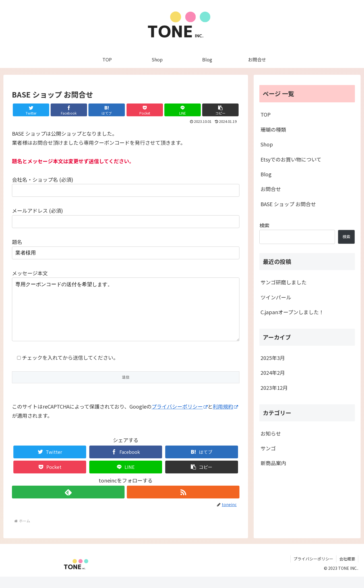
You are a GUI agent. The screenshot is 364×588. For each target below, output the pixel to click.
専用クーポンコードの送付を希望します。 (126, 315)
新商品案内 (273, 463)
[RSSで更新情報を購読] (183, 503)
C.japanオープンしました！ (292, 312)
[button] (220, 110)
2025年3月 (273, 358)
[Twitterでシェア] (31, 110)
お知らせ (271, 433)
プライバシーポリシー (180, 418)
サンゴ (268, 448)
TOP (266, 114)
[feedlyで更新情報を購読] (68, 503)
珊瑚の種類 (273, 129)
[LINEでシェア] (183, 110)
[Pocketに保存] (145, 110)
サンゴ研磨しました (284, 282)
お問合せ (271, 189)
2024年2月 (273, 372)
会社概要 (347, 570)
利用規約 (225, 418)
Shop (267, 144)
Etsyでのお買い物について (291, 159)
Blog (266, 174)
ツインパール (276, 297)
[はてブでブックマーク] (107, 110)
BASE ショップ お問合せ (288, 204)
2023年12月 (274, 388)
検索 (264, 225)
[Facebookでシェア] (69, 110)
